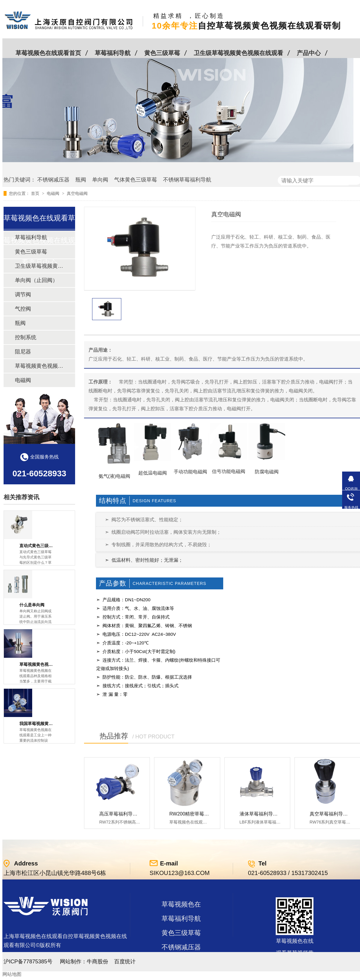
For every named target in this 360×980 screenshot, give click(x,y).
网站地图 (12, 974)
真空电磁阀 (77, 193)
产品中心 (309, 53)
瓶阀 (81, 180)
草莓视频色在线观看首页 (48, 53)
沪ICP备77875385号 (28, 962)
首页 (36, 193)
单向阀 (100, 180)
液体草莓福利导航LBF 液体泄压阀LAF (280, 814)
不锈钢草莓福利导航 (187, 180)
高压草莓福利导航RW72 (125, 814)
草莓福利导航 (113, 53)
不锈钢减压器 (53, 180)
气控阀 (23, 309)
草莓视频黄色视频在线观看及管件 (39, 366)
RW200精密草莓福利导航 (196, 814)
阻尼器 (23, 352)
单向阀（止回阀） (36, 280)
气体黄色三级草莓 (136, 180)
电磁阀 (54, 193)
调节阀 (23, 295)
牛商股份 (97, 962)
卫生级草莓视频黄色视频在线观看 (238, 53)
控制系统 (26, 337)
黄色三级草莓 (162, 53)
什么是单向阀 (32, 605)
